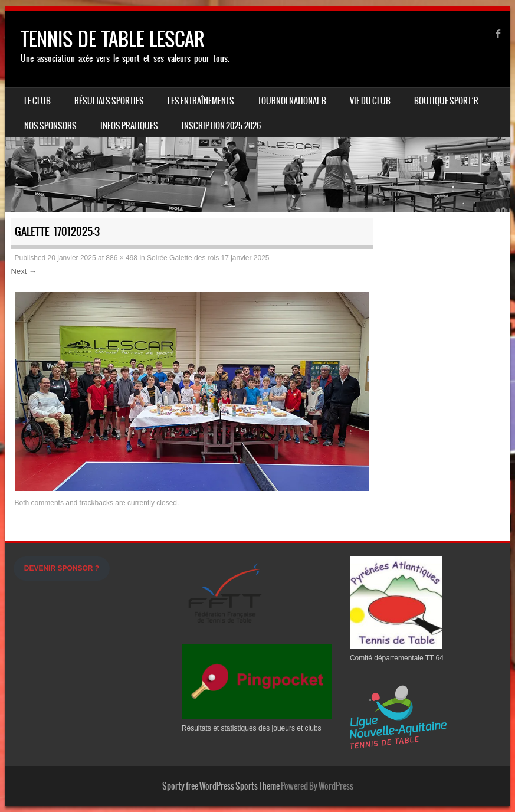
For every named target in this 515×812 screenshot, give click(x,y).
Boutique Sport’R (446, 101)
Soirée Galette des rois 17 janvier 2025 (208, 258)
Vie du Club (370, 101)
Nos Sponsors (50, 126)
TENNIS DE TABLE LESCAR (112, 39)
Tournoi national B (292, 101)
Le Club (37, 101)
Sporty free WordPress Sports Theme (221, 786)
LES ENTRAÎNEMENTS (201, 101)
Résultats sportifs (109, 101)
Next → (24, 271)
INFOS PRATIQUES (129, 126)
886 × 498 (122, 258)
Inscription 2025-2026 (221, 126)
